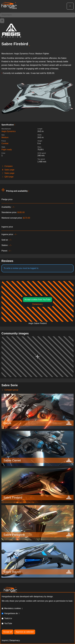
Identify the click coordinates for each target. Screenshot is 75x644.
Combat (5, 143)
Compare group (10, 390)
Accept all (8, 632)
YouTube (8, 623)
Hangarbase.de (11, 613)
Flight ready (7, 150)
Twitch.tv (8, 618)
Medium (5, 137)
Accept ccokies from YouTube (38, 300)
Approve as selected (25, 632)
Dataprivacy (37, 304)
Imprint (5, 640)
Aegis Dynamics (9, 131)
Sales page (8, 170)
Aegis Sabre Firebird (37, 323)
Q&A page (7, 177)
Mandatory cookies (13, 608)
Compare (7, 166)
